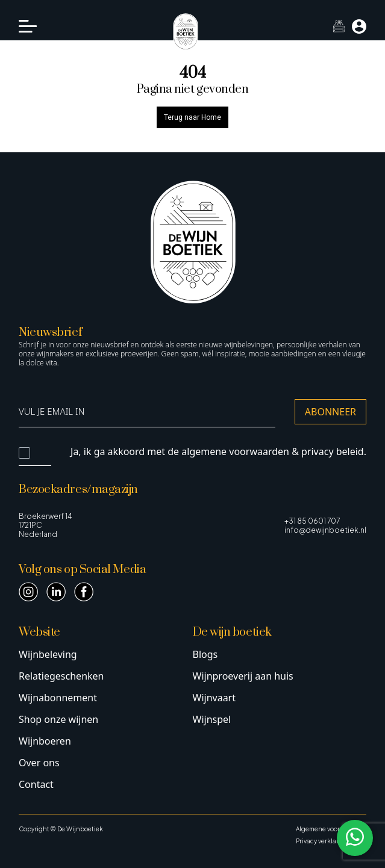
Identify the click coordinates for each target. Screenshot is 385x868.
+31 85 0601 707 (312, 521)
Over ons (39, 763)
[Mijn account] (359, 26)
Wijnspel (212, 719)
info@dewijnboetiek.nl (325, 530)
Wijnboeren (45, 741)
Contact (36, 784)
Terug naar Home (192, 117)
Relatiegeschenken (61, 676)
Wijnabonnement (58, 698)
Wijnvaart (214, 698)
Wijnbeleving (48, 654)
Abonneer (330, 412)
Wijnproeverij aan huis (243, 676)
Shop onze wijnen (58, 719)
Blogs (205, 654)
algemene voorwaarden (235, 451)
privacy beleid (333, 451)
